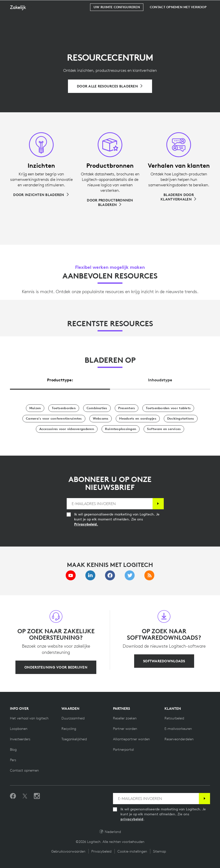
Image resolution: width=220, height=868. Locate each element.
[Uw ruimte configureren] (117, 20)
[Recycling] (69, 729)
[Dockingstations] (181, 419)
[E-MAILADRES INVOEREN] (110, 504)
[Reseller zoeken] (125, 718)
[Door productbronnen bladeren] (110, 202)
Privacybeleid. (86, 524)
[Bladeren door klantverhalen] (179, 197)
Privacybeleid (101, 851)
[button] (22, 20)
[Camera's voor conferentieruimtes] (54, 419)
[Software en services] (164, 429)
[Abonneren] (158, 504)
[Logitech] (36, 6)
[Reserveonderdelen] (179, 739)
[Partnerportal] (123, 750)
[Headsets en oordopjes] (138, 419)
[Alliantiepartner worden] (131, 739)
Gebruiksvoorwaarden (68, 851)
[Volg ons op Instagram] (37, 796)
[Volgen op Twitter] (25, 796)
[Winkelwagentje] (200, 6)
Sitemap (160, 851)
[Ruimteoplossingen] (121, 429)
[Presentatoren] (127, 408)
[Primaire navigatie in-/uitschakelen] (214, 6)
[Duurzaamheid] (73, 718)
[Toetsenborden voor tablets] (168, 408)
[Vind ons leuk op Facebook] (13, 796)
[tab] (60, 379)
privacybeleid (132, 819)
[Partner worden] (125, 729)
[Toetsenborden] (64, 408)
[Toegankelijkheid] (74, 739)
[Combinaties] (97, 408)
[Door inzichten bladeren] (41, 195)
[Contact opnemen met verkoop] (178, 20)
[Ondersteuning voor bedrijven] (56, 667)
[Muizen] (35, 408)
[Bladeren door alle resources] (110, 86)
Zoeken (185, 6)
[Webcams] (101, 419)
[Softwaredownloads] (164, 661)
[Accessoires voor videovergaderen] (67, 429)
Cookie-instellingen (132, 851)
